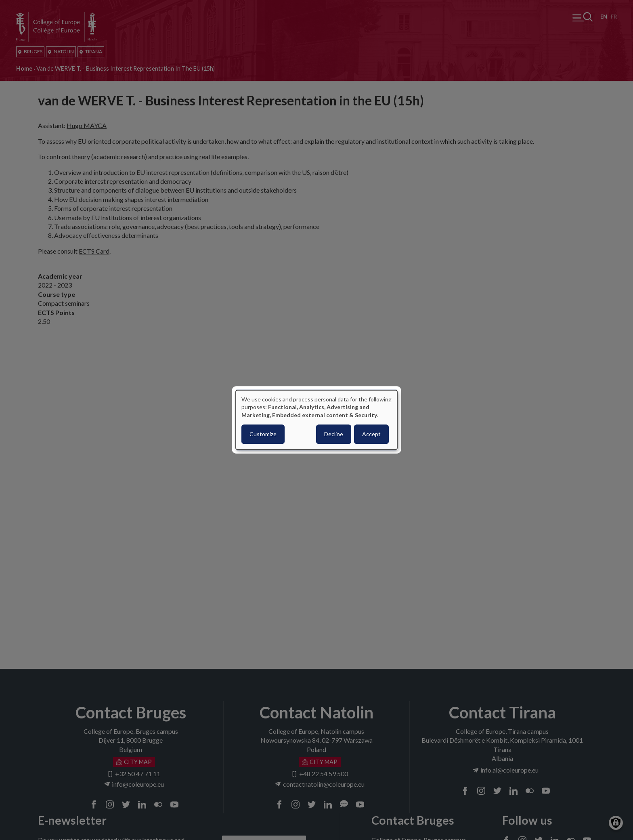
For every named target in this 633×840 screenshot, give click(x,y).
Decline (334, 434)
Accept (371, 434)
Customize (263, 434)
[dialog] (316, 420)
